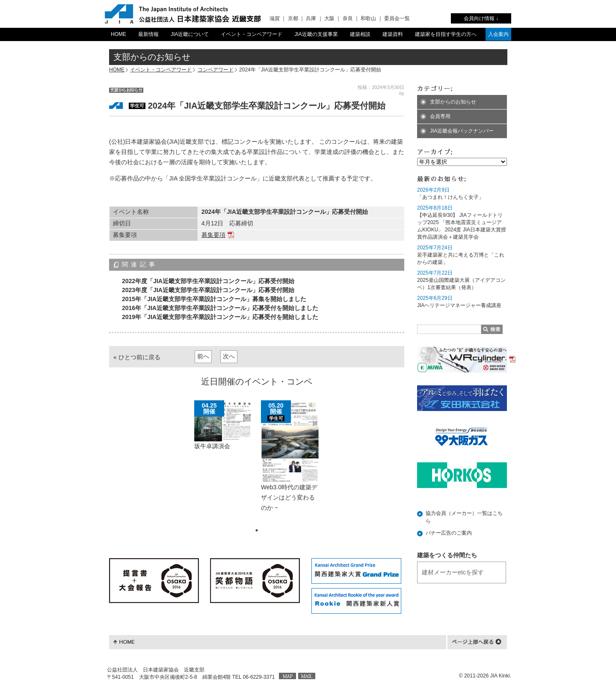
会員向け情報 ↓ (481, 18)
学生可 (137, 106)
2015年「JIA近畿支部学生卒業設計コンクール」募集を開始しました (214, 299)
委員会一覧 (397, 18)
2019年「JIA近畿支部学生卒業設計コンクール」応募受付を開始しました (220, 317)
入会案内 (498, 34)
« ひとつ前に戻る (137, 357)
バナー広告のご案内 (449, 533)
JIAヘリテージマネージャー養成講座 (459, 305)
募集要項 (213, 235)
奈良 (348, 18)
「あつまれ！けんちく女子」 (450, 197)
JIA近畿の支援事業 (316, 34)
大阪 (329, 18)
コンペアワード (216, 70)
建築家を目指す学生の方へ (446, 34)
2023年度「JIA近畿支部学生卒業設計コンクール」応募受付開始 (208, 290)
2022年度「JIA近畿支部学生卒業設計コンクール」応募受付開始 (208, 281)
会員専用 (440, 116)
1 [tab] (257, 530)
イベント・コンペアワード (252, 34)
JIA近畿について (190, 34)
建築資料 (393, 34)
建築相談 (360, 34)
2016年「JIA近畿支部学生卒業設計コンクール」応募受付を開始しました (220, 308)
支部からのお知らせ (453, 102)
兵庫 (311, 18)
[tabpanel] (223, 429)
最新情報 (148, 34)
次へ (229, 356)
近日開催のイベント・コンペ (257, 381)
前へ (203, 356)
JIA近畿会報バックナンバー (462, 131)
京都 (293, 18)
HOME (118, 34)
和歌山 (368, 18)
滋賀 (275, 18)
